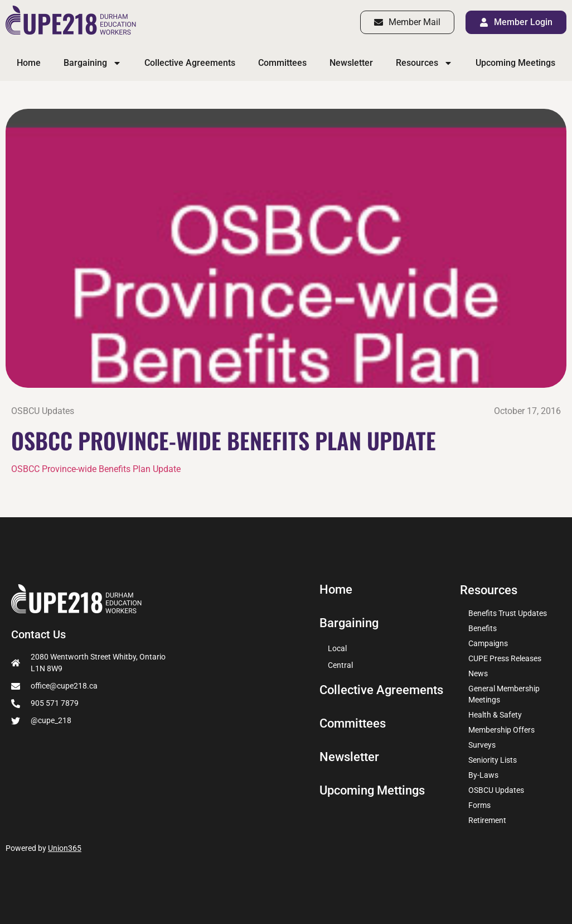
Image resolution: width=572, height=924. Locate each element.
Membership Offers (501, 730)
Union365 (65, 848)
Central (340, 665)
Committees (282, 63)
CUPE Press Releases (505, 658)
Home (29, 63)
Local (337, 648)
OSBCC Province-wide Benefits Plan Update (96, 469)
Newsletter (351, 63)
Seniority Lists (493, 760)
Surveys (482, 745)
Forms (479, 805)
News (478, 673)
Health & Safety (495, 715)
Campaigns (488, 643)
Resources (424, 63)
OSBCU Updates (43, 411)
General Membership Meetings (504, 694)
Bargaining (93, 63)
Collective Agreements (190, 63)
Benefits (483, 628)
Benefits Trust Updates (508, 613)
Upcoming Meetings (515, 63)
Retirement (487, 820)
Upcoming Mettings (372, 791)
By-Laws (483, 775)
